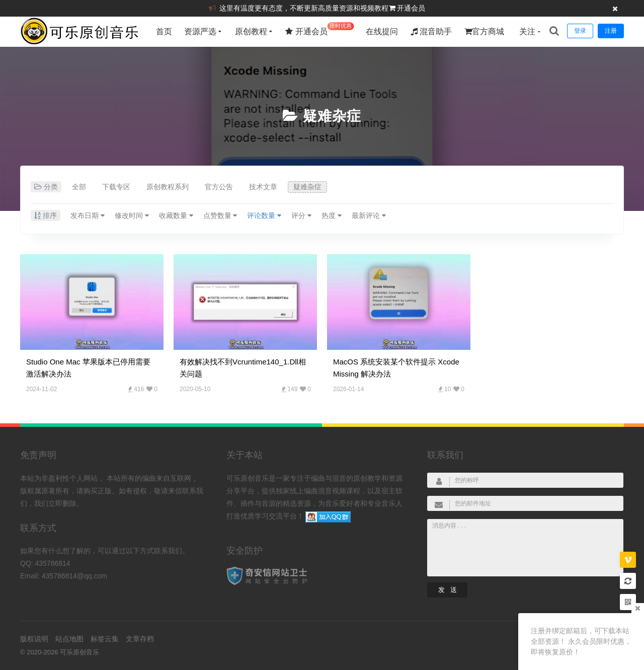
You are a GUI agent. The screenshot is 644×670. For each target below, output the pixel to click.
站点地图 (69, 639)
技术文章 (263, 187)
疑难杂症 (332, 116)
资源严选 (200, 31)
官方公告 (219, 187)
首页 (164, 31)
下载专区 (116, 187)
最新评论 (369, 215)
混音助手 (431, 31)
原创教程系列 (168, 187)
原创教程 (251, 31)
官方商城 (484, 31)
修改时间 (132, 215)
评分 (301, 215)
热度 (332, 215)
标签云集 (105, 639)
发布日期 (88, 215)
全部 (79, 187)
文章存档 (140, 639)
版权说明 (34, 639)
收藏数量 (176, 215)
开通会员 (411, 8)
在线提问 (382, 31)
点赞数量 (220, 215)
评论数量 (264, 215)
